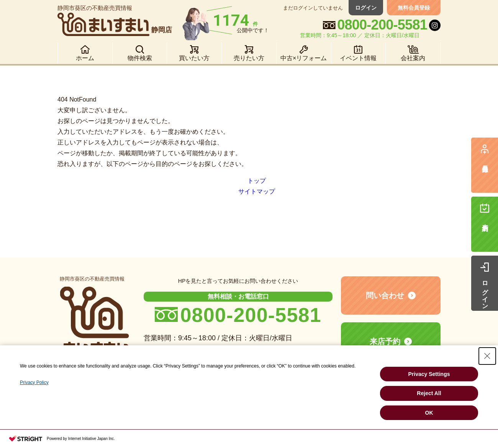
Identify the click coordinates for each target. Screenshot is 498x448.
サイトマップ (257, 191)
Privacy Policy (34, 382)
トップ (257, 181)
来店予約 (385, 341)
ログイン (366, 8)
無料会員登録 (414, 8)
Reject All (429, 393)
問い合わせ (385, 295)
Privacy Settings (429, 374)
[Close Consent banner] (487, 356)
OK (429, 413)
